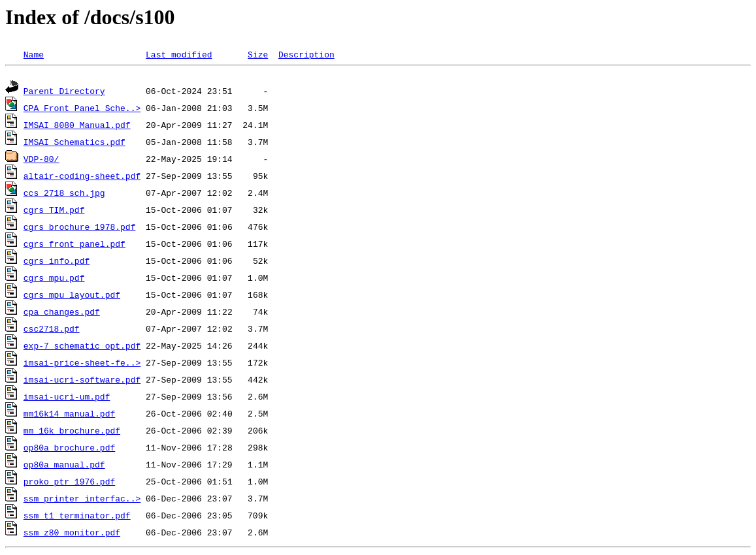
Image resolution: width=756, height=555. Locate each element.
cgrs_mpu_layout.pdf (72, 296)
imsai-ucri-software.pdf (82, 381)
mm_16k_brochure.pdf (72, 432)
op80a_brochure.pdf (69, 449)
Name (34, 54)
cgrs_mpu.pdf (54, 279)
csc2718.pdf (52, 330)
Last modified (179, 54)
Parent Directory (64, 93)
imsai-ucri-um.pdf (67, 398)
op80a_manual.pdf (64, 466)
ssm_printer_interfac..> (82, 500)
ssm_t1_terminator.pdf (77, 517)
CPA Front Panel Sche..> (82, 110)
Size (258, 54)
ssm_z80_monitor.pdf (72, 534)
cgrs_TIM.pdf (54, 212)
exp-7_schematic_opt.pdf (82, 347)
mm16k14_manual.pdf (69, 415)
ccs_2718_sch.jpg (64, 195)
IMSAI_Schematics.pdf (74, 144)
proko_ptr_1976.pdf (69, 483)
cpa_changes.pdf (62, 313)
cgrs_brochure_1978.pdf (80, 229)
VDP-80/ (41, 161)
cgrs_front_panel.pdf (74, 246)
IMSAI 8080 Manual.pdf (77, 127)
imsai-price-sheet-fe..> (82, 364)
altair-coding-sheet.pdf (82, 178)
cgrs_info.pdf (57, 262)
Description (306, 54)
